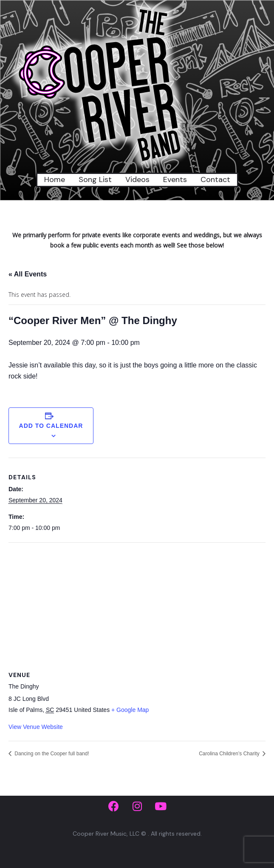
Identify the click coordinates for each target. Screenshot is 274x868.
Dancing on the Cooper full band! (51, 754)
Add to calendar (51, 426)
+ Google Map (130, 710)
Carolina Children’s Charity (230, 754)
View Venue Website (36, 727)
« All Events (28, 274)
